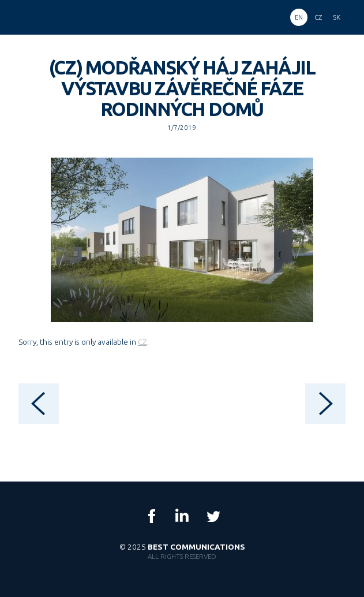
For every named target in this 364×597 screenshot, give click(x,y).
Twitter (213, 516)
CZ (142, 342)
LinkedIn (182, 516)
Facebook (152, 516)
